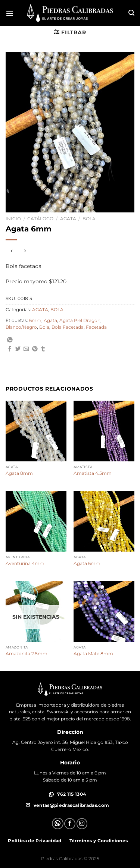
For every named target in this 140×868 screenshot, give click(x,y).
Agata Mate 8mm (93, 654)
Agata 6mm (87, 563)
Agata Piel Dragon (80, 321)
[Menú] (10, 13)
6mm (35, 321)
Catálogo (40, 219)
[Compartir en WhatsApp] (27, 341)
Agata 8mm (19, 473)
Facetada (96, 327)
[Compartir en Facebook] (10, 349)
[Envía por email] (26, 349)
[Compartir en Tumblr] (43, 349)
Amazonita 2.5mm (27, 654)
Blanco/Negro (21, 327)
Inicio (13, 219)
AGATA (68, 219)
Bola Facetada (68, 327)
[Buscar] (131, 13)
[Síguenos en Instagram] (82, 824)
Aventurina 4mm (25, 563)
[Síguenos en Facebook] (70, 824)
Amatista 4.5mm (93, 473)
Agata (50, 321)
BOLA (89, 219)
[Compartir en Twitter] (18, 349)
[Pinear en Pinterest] (35, 349)
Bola (44, 327)
